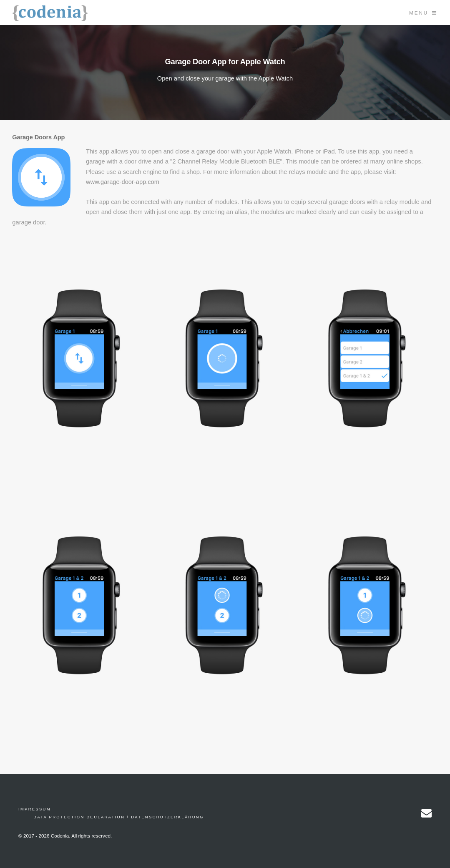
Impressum (35, 809)
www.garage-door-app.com (123, 182)
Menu (419, 13)
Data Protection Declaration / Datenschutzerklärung (118, 817)
